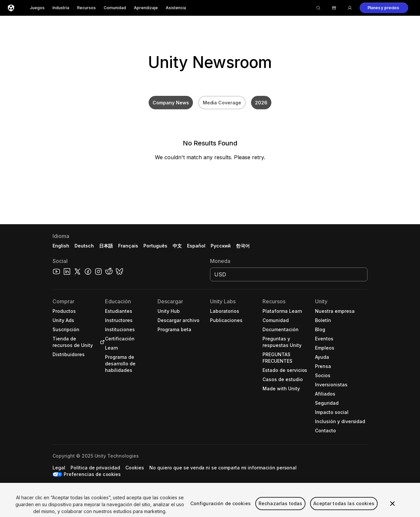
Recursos (86, 8)
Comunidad (115, 8)
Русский (221, 246)
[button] (384, 8)
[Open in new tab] (101, 342)
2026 (261, 103)
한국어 (243, 246)
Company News (171, 103)
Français (128, 246)
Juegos (37, 8)
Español (196, 246)
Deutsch (84, 246)
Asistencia (176, 8)
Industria (61, 8)
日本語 (106, 246)
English (61, 246)
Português (155, 246)
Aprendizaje (146, 8)
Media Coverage (222, 103)
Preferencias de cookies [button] (92, 474)
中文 (177, 246)
